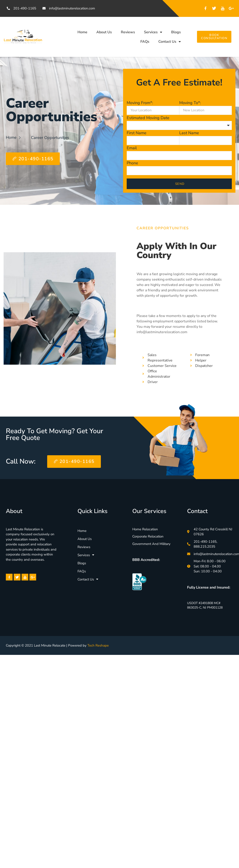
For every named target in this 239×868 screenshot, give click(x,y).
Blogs (176, 32)
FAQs (145, 42)
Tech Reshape (98, 646)
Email (132, 148)
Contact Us (170, 42)
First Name (137, 133)
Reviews (128, 32)
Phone (132, 163)
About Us (104, 32)
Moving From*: (140, 103)
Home (82, 32)
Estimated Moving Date (148, 118)
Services (153, 32)
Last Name (189, 133)
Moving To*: (190, 103)
